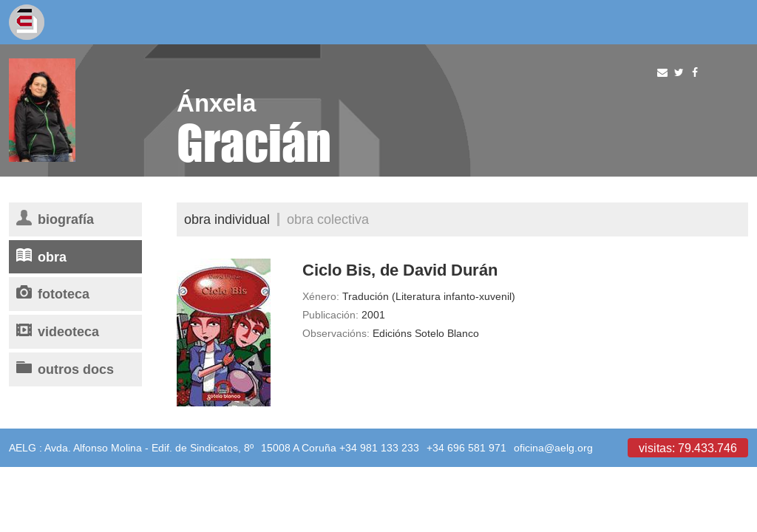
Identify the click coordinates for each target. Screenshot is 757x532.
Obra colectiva (328, 219)
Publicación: (330, 315)
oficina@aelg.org (553, 448)
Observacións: (336, 333)
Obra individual (227, 219)
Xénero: (321, 296)
